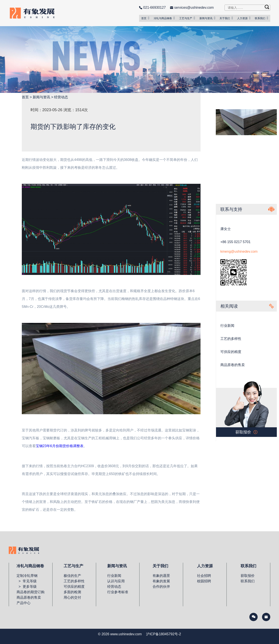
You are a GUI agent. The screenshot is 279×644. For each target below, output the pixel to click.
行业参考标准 (118, 592)
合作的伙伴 (161, 587)
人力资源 (244, 18)
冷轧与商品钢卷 (164, 18)
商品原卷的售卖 (233, 365)
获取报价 (248, 576)
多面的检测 (72, 592)
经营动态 (61, 97)
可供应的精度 (231, 352)
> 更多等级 (26, 587)
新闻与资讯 (207, 18)
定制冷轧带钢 (27, 576)
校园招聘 (204, 581)
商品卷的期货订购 (31, 592)
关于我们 (226, 18)
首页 (145, 18)
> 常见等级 (26, 581)
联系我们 (261, 18)
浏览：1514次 (76, 110)
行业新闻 (227, 326)
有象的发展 (161, 581)
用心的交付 (72, 597)
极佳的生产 (72, 576)
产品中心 (24, 603)
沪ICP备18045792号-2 (163, 634)
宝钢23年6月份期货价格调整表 (60, 446)
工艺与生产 (187, 18)
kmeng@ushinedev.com (239, 251)
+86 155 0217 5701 (235, 242)
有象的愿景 (161, 576)
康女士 (226, 229)
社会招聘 (204, 576)
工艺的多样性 (231, 339)
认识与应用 (116, 581)
